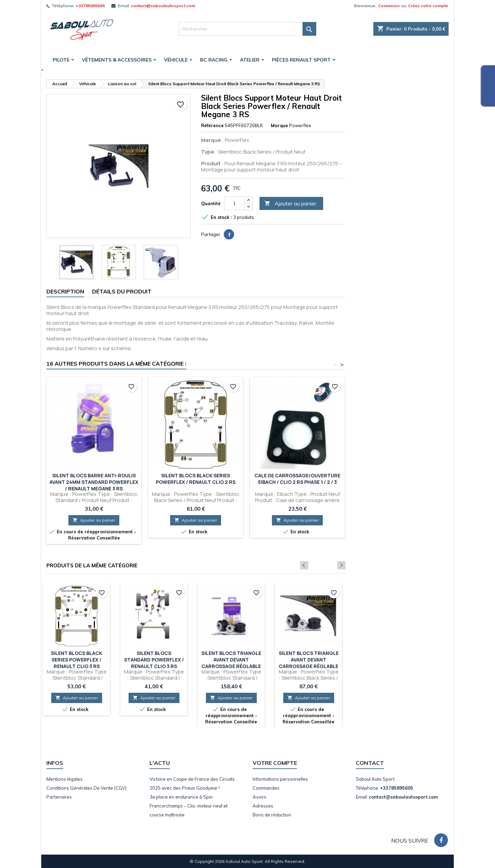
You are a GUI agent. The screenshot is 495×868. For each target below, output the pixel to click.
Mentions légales (64, 779)
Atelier (250, 60)
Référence (212, 125)
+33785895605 (90, 6)
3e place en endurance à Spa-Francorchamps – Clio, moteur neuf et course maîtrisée (189, 806)
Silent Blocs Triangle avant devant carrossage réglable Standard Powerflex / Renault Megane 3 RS (231, 666)
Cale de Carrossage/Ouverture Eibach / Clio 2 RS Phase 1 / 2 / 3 (297, 479)
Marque (279, 125)
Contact (370, 763)
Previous (332, 565)
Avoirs (260, 797)
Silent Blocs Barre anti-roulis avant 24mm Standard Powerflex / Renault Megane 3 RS (94, 482)
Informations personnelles (280, 779)
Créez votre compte (428, 6)
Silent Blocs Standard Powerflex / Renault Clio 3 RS (154, 660)
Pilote (61, 60)
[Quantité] (234, 203)
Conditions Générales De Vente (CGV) (86, 788)
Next (341, 565)
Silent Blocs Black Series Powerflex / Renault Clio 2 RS (196, 479)
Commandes (266, 788)
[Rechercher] (247, 29)
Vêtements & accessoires (117, 60)
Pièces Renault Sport (301, 60)
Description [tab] (65, 291)
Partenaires (59, 797)
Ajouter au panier (290, 204)
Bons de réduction (272, 815)
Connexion (389, 6)
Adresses (263, 806)
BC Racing (214, 60)
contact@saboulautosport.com (163, 6)
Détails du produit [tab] (122, 291)
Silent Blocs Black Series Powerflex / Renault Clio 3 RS (76, 660)
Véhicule (176, 60)
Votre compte (275, 763)
